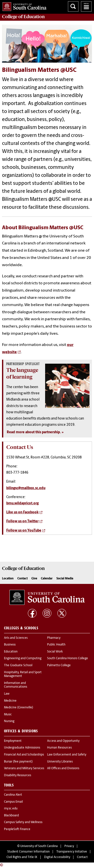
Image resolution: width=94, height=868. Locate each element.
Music (8, 715)
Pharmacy (54, 638)
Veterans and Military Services (24, 768)
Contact (22, 579)
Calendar (47, 579)
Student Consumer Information (28, 852)
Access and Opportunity (63, 741)
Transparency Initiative (72, 852)
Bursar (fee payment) (18, 762)
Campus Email (13, 802)
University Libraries (60, 762)
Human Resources (59, 748)
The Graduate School (18, 665)
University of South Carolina (39, 846)
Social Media (65, 579)
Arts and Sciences (16, 638)
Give (34, 579)
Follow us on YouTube (24, 531)
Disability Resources (18, 775)
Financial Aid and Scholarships (24, 755)
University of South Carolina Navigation (86, 6)
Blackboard (11, 816)
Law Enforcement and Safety (67, 755)
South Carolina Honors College (68, 658)
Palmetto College (59, 665)
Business (10, 645)
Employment (13, 741)
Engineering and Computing (23, 658)
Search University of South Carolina (73, 6)
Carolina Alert (13, 795)
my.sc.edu (11, 809)
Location (8, 579)
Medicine (10, 701)
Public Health (56, 645)
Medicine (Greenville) (19, 708)
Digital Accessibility (57, 857)
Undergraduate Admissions (22, 748)
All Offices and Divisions (63, 768)
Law (7, 694)
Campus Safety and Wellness (23, 822)
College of (23, 17)
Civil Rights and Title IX (22, 857)
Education (11, 652)
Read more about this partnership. (34, 432)
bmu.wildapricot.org (22, 503)
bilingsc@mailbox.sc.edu (26, 488)
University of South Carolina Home (23, 6)
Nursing (9, 721)
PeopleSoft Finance (17, 829)
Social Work (55, 652)
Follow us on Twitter (22, 521)
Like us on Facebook (22, 512)
